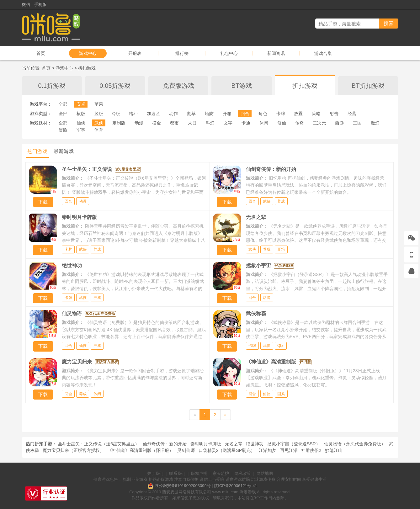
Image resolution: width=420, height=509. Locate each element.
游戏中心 (88, 53)
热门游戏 (37, 151)
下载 (43, 202)
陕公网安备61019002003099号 (183, 486)
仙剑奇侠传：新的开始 (165, 444)
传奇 (300, 123)
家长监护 (221, 473)
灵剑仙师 (186, 450)
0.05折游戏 (115, 86)
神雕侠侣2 (311, 450)
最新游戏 (64, 151)
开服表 (135, 53)
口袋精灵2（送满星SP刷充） (227, 450)
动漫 (139, 123)
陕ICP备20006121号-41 (235, 486)
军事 (81, 130)
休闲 (264, 123)
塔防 (209, 114)
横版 (81, 114)
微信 (26, 5)
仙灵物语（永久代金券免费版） (355, 444)
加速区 (153, 114)
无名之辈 (234, 444)
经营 (352, 114)
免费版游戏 (178, 86)
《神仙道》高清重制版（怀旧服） (141, 450)
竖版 (99, 114)
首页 (41, 53)
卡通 (246, 123)
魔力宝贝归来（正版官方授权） (73, 450)
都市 (174, 123)
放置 (298, 114)
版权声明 (199, 473)
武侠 (99, 123)
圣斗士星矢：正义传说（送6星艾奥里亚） (98, 444)
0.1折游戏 (52, 86)
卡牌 (281, 114)
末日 (192, 123)
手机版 (40, 5)
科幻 (210, 123)
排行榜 (182, 53)
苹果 (99, 104)
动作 (173, 114)
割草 (191, 114)
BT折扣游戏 (368, 86)
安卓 (81, 104)
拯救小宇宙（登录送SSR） (294, 444)
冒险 (63, 130)
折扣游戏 (87, 68)
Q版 (116, 114)
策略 (316, 114)
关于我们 (155, 473)
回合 (245, 114)
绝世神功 (255, 444)
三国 (357, 123)
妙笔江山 (334, 450)
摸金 (157, 123)
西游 (339, 123)
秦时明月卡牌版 (206, 444)
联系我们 (177, 473)
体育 (99, 130)
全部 (63, 104)
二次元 (319, 123)
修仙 (282, 123)
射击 (334, 114)
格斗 (133, 114)
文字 (228, 123)
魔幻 (375, 123)
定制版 (119, 123)
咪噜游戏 (248, 492)
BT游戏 (242, 86)
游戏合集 (323, 53)
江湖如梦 (268, 450)
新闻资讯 (276, 53)
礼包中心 (229, 53)
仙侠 (81, 123)
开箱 (227, 114)
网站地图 (265, 473)
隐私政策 (243, 473)
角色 (263, 114)
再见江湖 (289, 450)
